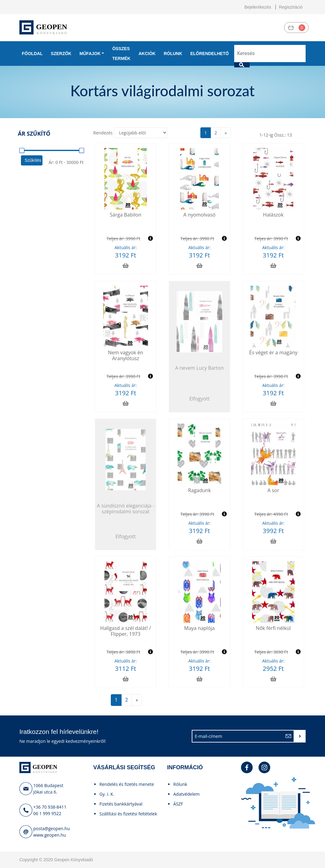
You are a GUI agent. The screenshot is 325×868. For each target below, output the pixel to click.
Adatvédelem (187, 794)
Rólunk (173, 54)
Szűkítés (33, 160)
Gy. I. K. (107, 794)
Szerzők (61, 54)
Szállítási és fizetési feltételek (128, 814)
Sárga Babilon (126, 215)
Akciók (147, 54)
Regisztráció (291, 7)
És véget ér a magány (273, 352)
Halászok (273, 215)
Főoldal (32, 54)
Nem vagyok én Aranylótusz (126, 355)
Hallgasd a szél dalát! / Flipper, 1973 (126, 631)
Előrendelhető (209, 54)
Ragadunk (199, 490)
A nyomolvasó (199, 215)
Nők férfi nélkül (273, 628)
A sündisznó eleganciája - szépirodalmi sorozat (126, 509)
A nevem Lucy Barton (199, 368)
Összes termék (121, 54)
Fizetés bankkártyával (121, 804)
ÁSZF (178, 804)
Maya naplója (199, 628)
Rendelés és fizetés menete (127, 784)
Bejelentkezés (258, 7)
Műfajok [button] (90, 54)
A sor (273, 490)
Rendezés (103, 133)
